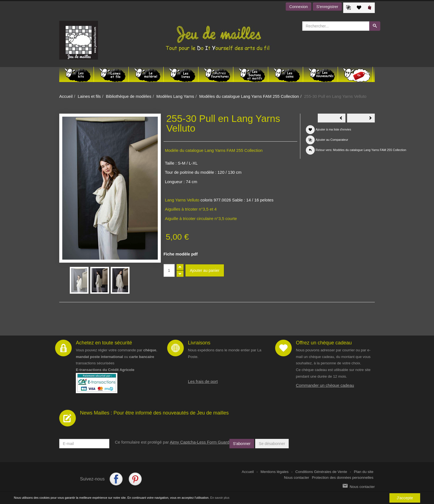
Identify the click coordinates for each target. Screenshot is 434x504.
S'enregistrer (327, 7)
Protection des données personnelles (343, 478)
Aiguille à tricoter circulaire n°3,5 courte (201, 218)
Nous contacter (297, 478)
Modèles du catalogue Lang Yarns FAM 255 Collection (249, 96)
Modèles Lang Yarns (175, 96)
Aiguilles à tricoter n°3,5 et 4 (191, 209)
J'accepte (405, 498)
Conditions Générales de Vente (321, 472)
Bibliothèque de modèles (128, 96)
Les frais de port (203, 381)
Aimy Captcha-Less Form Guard (199, 442)
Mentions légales (274, 472)
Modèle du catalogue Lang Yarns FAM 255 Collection (214, 150)
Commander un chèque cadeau (325, 385)
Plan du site (364, 472)
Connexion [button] (299, 7)
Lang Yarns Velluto (182, 200)
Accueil (66, 96)
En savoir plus (220, 498)
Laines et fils (89, 96)
